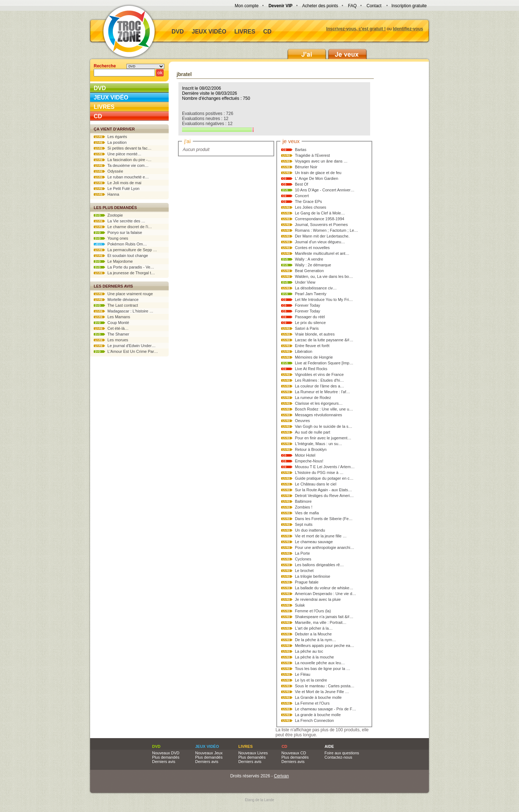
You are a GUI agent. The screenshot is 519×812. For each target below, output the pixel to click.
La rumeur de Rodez (313, 398)
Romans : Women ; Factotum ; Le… (326, 230)
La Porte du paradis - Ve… (124, 267)
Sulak (300, 605)
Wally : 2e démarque (313, 265)
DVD (178, 32)
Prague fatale (307, 582)
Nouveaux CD (294, 753)
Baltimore (303, 501)
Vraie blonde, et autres (315, 334)
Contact (374, 6)
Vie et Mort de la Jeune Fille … (322, 692)
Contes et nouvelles (312, 248)
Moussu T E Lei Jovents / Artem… (325, 467)
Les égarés (110, 137)
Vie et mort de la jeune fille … (321, 536)
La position (110, 142)
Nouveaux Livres (253, 753)
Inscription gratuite (409, 6)
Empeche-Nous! (309, 461)
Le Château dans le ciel (316, 484)
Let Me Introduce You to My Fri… (324, 299)
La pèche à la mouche (314, 657)
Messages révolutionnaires (318, 415)
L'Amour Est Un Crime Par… (126, 351)
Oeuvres (302, 421)
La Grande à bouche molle (318, 697)
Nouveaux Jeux (209, 753)
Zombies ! (303, 507)
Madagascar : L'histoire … (124, 311)
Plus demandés (166, 757)
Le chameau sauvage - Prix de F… (325, 709)
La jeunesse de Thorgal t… (124, 273)
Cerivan (281, 776)
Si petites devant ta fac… (123, 148)
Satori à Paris (307, 328)
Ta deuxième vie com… (121, 165)
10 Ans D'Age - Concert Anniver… (325, 190)
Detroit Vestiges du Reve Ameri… (324, 496)
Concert (302, 196)
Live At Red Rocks (311, 369)
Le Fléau (303, 674)
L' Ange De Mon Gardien (316, 178)
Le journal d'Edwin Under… (125, 346)
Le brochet (304, 571)
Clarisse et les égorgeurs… (319, 403)
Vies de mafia (307, 513)
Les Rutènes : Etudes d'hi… (319, 380)
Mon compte (247, 6)
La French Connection (314, 720)
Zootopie (108, 215)
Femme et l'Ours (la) (313, 611)
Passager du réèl (310, 317)
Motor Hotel (305, 455)
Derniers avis (164, 762)
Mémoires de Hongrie (314, 357)
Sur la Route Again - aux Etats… (323, 490)
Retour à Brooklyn (311, 449)
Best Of (301, 184)
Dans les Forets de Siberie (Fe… (324, 519)
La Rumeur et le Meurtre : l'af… (322, 392)
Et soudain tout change (121, 256)
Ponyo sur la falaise (118, 232)
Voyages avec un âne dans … (321, 161)
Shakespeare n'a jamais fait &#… (324, 617)
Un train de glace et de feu (318, 173)
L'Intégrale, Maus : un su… (318, 444)
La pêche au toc (309, 651)
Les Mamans (112, 317)
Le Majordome (113, 261)
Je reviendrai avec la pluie (318, 599)
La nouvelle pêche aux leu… (320, 663)
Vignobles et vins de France (319, 374)
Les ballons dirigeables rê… (319, 565)
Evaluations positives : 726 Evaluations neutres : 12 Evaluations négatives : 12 (218, 121)
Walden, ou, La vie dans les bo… (324, 276)
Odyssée (108, 171)
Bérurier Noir (306, 167)
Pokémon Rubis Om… (120, 244)
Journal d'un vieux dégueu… (320, 242)
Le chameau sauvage (314, 542)
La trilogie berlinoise (312, 576)
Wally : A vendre (309, 259)
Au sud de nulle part (312, 432)
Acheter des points (320, 6)
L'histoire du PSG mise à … (319, 472)
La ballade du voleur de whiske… (324, 588)
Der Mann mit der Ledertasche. (322, 236)
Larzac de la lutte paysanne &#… (324, 340)
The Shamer (111, 334)
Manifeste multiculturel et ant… (322, 253)
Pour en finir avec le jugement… (323, 438)
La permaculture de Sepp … (125, 250)
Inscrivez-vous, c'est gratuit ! (356, 29)
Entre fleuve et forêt (312, 346)
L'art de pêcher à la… (314, 628)
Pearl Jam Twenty (310, 294)
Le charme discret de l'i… (123, 227)
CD (267, 32)
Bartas (301, 150)
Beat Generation (309, 271)
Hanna (107, 194)
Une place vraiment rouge (123, 294)
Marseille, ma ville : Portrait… (321, 622)
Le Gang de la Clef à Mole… (320, 213)
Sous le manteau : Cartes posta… (325, 686)
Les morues (111, 340)
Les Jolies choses (310, 207)
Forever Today (307, 305)
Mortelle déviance (116, 299)
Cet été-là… (111, 328)
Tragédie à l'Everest (312, 155)
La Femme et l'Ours (312, 703)
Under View (305, 282)
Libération (303, 351)
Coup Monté (111, 323)
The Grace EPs (308, 201)
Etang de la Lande (259, 800)
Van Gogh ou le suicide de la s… (323, 426)
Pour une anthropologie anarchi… (325, 547)
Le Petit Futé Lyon (117, 188)
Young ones (111, 238)
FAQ (352, 6)
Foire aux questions (342, 753)
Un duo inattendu (310, 530)
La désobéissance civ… (316, 288)
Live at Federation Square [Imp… (324, 363)
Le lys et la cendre (311, 680)
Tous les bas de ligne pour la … (322, 669)
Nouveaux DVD (166, 753)
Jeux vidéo (209, 32)
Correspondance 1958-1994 (320, 219)
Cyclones (303, 559)
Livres (245, 32)
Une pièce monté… (117, 154)
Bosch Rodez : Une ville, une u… (324, 409)
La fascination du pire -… (123, 160)
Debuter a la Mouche (313, 634)
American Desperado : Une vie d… (325, 594)
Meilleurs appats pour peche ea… (324, 645)
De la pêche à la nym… (315, 640)
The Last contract (116, 305)
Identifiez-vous (408, 29)
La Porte (302, 553)
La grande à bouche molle (318, 715)
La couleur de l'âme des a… (320, 386)
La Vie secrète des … (119, 221)
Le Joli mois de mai (117, 183)
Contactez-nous (338, 757)
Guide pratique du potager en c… (324, 478)
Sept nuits (304, 524)
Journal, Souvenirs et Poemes (321, 225)
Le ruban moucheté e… (121, 177)
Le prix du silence (310, 323)
